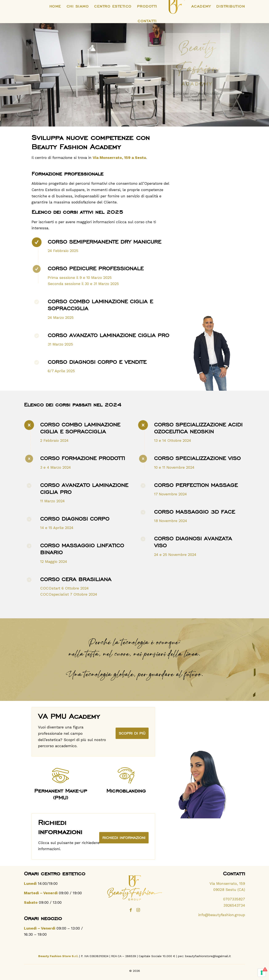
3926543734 (234, 905)
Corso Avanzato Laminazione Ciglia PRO (108, 335)
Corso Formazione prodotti (83, 458)
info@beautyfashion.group (222, 915)
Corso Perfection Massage (196, 485)
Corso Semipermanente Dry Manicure (104, 242)
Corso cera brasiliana (76, 579)
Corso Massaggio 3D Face (194, 512)
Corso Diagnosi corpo (75, 519)
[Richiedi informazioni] (124, 838)
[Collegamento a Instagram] (138, 913)
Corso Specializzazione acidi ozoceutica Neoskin (198, 428)
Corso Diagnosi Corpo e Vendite (97, 362)
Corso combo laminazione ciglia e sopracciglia (80, 428)
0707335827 (234, 899)
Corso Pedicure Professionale (96, 268)
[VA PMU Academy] (132, 733)
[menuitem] (55, 6)
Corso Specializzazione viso (197, 458)
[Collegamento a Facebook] (131, 913)
